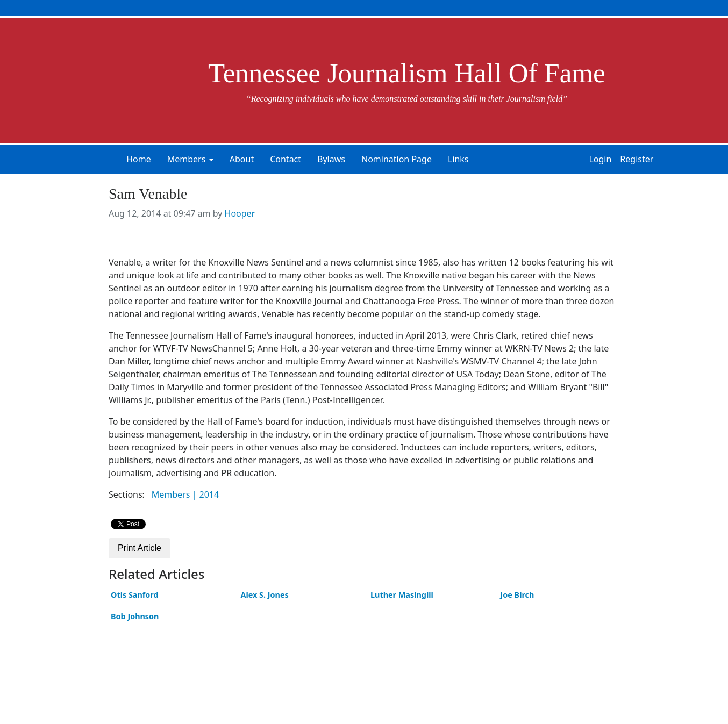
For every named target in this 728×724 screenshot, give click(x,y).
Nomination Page (397, 159)
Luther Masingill (402, 595)
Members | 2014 (185, 494)
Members (187, 159)
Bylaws (331, 159)
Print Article (140, 548)
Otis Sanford (135, 595)
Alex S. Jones (265, 595)
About (242, 159)
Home (139, 159)
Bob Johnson (135, 616)
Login (600, 159)
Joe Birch (518, 595)
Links (458, 159)
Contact (286, 159)
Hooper (240, 213)
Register (637, 159)
